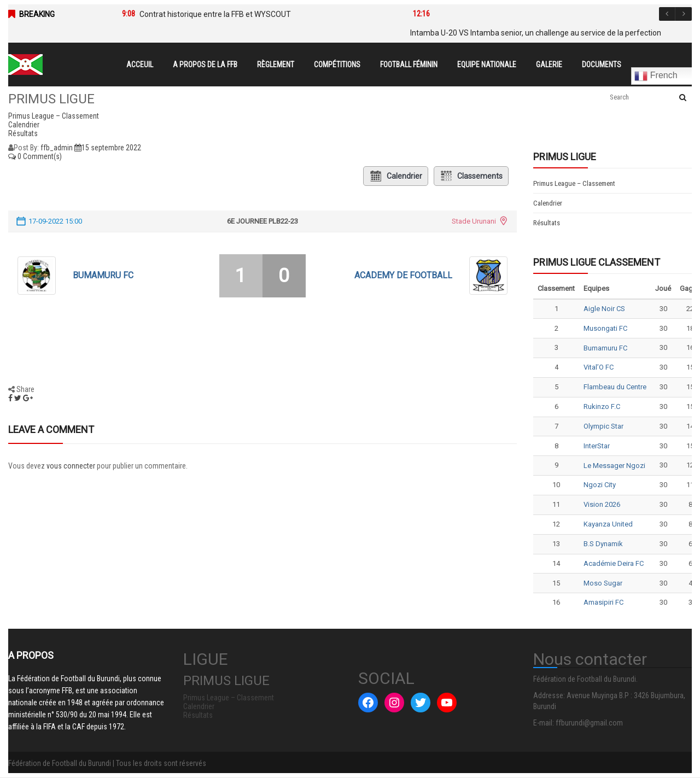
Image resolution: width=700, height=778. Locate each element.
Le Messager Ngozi (614, 466)
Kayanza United (608, 524)
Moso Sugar (603, 583)
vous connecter (71, 466)
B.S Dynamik (603, 544)
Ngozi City (600, 485)
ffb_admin (57, 148)
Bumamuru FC (103, 275)
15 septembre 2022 (108, 148)
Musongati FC (605, 328)
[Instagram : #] (394, 703)
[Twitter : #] (421, 703)
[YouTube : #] (447, 703)
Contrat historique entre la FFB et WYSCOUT (215, 14)
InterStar (597, 446)
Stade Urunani (474, 221)
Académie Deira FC (614, 563)
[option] (251, 14)
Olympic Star (603, 426)
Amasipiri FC (603, 602)
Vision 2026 (602, 504)
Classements (471, 176)
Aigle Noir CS (604, 309)
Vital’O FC (599, 367)
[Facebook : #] (368, 703)
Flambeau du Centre (615, 387)
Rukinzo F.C (602, 406)
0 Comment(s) (35, 156)
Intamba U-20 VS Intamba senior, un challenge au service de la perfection (536, 33)
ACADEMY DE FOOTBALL (403, 275)
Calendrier (396, 176)
